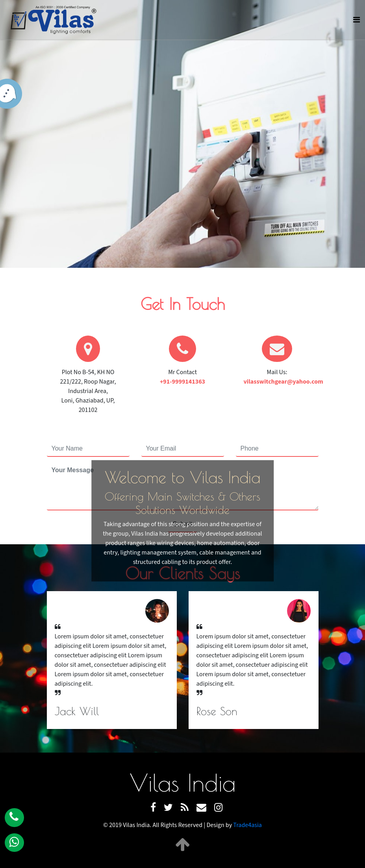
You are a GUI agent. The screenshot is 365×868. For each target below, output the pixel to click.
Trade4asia (247, 825)
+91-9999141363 (182, 382)
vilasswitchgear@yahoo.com (283, 382)
